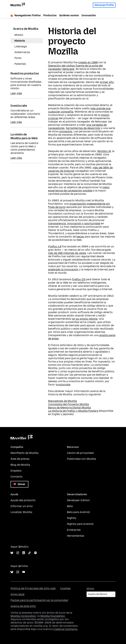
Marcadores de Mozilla (63, 401)
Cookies (65, 588)
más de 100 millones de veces (67, 253)
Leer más (16, 93)
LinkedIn (24, 553)
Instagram (18, 553)
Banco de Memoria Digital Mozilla (69, 408)
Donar (19, 484)
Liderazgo (21, 46)
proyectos (66, 131)
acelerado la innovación (63, 269)
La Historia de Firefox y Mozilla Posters (73, 411)
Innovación (89, 15)
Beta (70, 506)
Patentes (20, 64)
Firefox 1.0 (55, 246)
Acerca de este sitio (23, 606)
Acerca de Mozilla (26, 29)
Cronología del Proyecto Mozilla (68, 404)
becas (80, 237)
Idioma (90, 589)
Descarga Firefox (104, 5)
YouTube (24, 572)
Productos (50, 15)
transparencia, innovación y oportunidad (74, 223)
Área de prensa (20, 459)
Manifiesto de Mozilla (24, 453)
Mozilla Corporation (23, 616)
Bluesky (12, 553)
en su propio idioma (85, 319)
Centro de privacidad (80, 453)
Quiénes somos (69, 15)
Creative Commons (65, 629)
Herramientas (76, 536)
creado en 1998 (88, 62)
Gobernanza (22, 52)
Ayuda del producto (23, 500)
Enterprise (74, 530)
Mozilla (21, 437)
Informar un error (22, 506)
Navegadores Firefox (26, 15)
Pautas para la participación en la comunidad (39, 600)
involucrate (63, 385)
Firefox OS (79, 279)
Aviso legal (17, 594)
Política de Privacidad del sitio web (33, 588)
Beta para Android (78, 512)
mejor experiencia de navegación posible (79, 189)
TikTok (30, 553)
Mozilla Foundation (53, 616)
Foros (18, 58)
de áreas (53, 339)
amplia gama (107, 335)
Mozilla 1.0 (104, 151)
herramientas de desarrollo (83, 128)
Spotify (35, 553)
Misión (19, 35)
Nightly (72, 518)
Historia (20, 41)
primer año (107, 82)
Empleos (16, 471)
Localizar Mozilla (21, 512)
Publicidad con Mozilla (81, 459)
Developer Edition (78, 500)
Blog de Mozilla (20, 465)
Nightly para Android (80, 524)
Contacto (16, 477)
